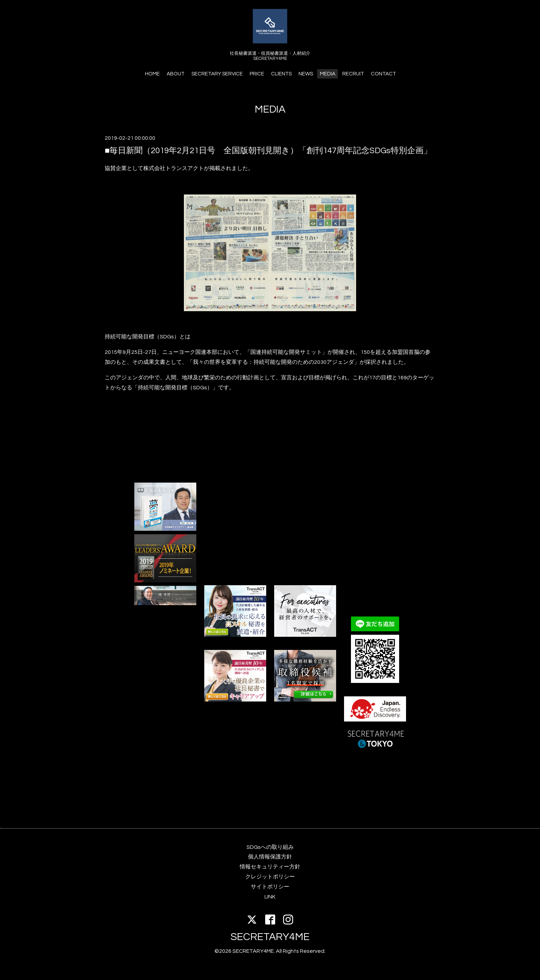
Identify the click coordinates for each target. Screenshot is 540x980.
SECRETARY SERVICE (217, 74)
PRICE (257, 74)
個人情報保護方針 (270, 857)
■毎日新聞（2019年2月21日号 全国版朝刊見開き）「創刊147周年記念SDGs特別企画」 (268, 151)
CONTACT (383, 74)
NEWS (306, 74)
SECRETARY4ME (270, 937)
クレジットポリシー (270, 877)
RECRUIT (353, 74)
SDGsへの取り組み (270, 847)
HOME (152, 74)
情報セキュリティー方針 (270, 867)
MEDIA (328, 74)
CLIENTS (281, 74)
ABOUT (176, 74)
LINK (270, 897)
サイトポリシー (270, 887)
